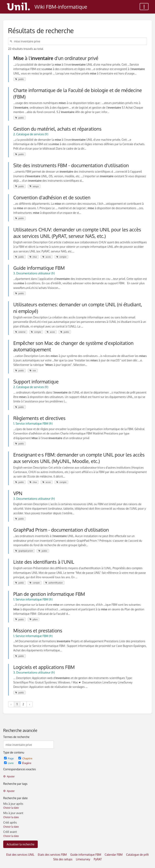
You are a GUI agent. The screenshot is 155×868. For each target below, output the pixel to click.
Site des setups (63, 859)
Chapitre (25, 758)
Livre (9, 763)
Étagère (25, 763)
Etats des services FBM (52, 855)
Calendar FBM (114, 855)
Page (9, 758)
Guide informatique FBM (86, 855)
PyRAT (98, 859)
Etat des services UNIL (20, 855)
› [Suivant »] (29, 704)
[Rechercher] (12, 41)
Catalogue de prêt (137, 855)
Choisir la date (11, 808)
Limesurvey (83, 859)
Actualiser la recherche (20, 844)
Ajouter (9, 776)
